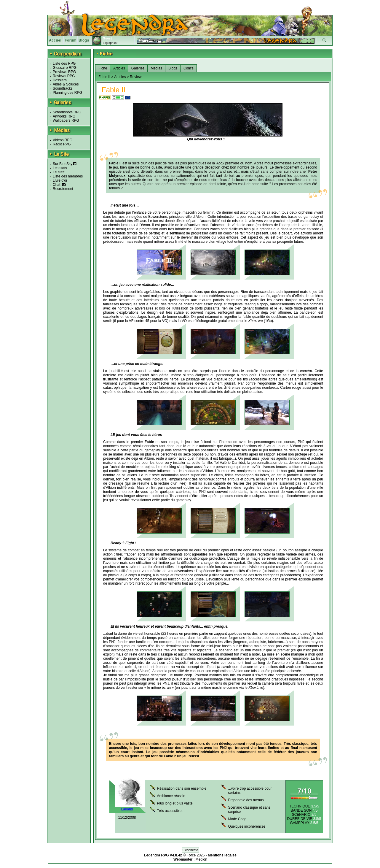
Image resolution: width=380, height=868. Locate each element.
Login (107, 43)
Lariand (127, 809)
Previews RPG (64, 72)
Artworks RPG (64, 116)
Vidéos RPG (63, 140)
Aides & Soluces (66, 84)
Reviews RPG (64, 76)
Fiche (103, 68)
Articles (119, 68)
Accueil (56, 40)
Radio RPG (62, 144)
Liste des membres (68, 176)
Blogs (84, 40)
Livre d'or (60, 180)
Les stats (60, 168)
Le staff (59, 172)
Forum (71, 40)
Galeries (138, 68)
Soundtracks (63, 88)
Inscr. (115, 43)
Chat (56, 185)
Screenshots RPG (67, 112)
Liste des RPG (64, 64)
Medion (201, 859)
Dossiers (60, 80)
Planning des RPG (67, 93)
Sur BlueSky (65, 164)
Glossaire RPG (65, 68)
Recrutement (63, 189)
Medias (156, 68)
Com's (189, 68)
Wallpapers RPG (66, 120)
